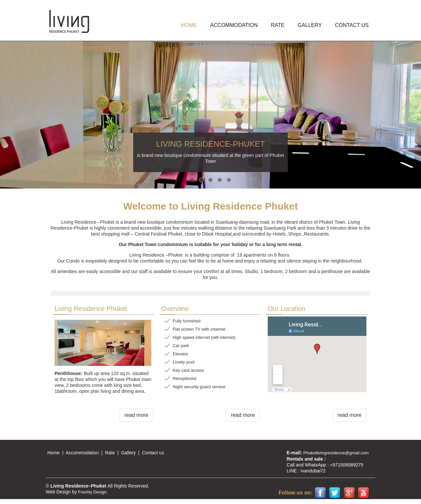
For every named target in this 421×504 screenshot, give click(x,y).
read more (136, 415)
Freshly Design (93, 492)
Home (53, 453)
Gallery (128, 453)
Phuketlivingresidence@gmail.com (336, 453)
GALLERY (310, 25)
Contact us (352, 25)
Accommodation (82, 453)
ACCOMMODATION (234, 25)
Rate (277, 25)
